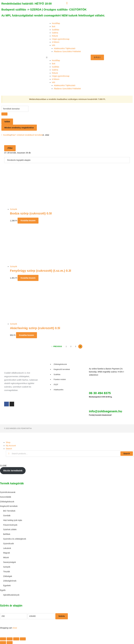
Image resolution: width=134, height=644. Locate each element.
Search (127, 454)
